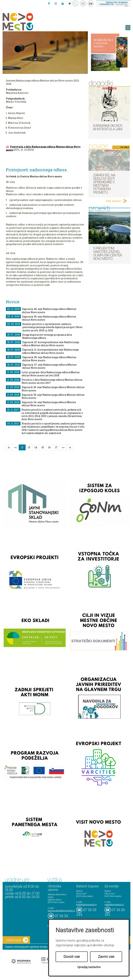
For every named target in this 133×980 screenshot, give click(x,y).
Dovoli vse (72, 957)
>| (70, 447)
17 (56, 447)
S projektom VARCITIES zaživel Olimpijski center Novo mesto (107, 253)
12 (23, 447)
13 (29, 447)
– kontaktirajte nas (114, 4)
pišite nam (17, 940)
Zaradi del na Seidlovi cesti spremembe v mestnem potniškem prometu (104, 184)
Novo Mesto (26, 22)
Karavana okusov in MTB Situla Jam (108, 127)
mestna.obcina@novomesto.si (61, 910)
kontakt (83, 4)
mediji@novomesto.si (114, 904)
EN (91, 4)
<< (15, 447)
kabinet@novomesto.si (86, 904)
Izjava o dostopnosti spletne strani (26, 947)
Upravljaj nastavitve (89, 967)
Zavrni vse (106, 957)
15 (43, 447)
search (75, 4)
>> (63, 447)
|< (9, 447)
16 (49, 447)
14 (36, 447)
